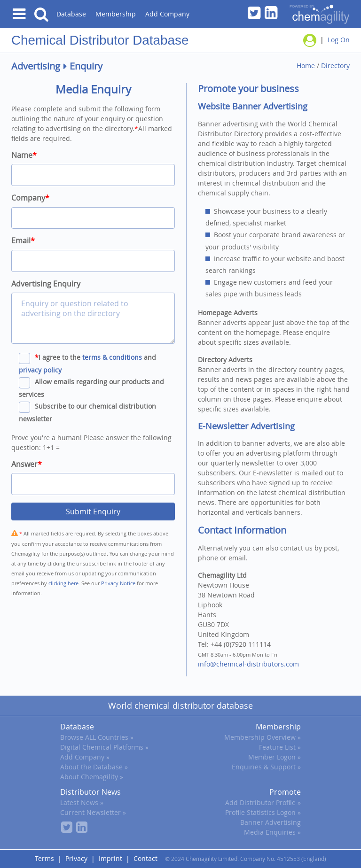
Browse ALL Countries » (97, 737)
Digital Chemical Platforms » (104, 747)
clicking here (63, 583)
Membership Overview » (263, 737)
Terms (44, 858)
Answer (27, 464)
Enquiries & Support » (266, 767)
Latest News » (82, 802)
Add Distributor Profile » (263, 802)
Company (30, 198)
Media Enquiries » (272, 832)
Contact (145, 858)
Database (71, 14)
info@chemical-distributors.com (248, 664)
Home (306, 66)
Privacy (76, 858)
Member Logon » (275, 757)
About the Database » (94, 767)
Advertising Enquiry (46, 284)
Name (24, 155)
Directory (335, 66)
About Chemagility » (92, 777)
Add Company (167, 14)
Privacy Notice (118, 583)
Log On (339, 40)
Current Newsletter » (93, 812)
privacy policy (40, 370)
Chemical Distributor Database (100, 40)
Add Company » (85, 757)
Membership (116, 14)
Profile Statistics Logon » (263, 812)
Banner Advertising (271, 822)
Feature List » (280, 747)
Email (23, 240)
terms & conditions (112, 357)
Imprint (110, 858)
